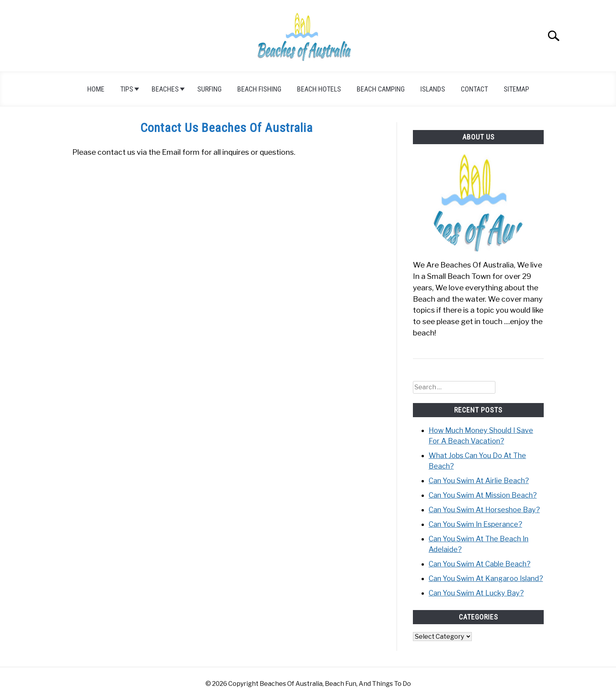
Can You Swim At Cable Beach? (479, 564)
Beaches (165, 89)
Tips (127, 89)
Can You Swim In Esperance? (475, 524)
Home (96, 89)
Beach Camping (381, 89)
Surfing (209, 89)
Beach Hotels (319, 89)
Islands (433, 89)
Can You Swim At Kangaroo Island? (486, 578)
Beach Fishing (259, 89)
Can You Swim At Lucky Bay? (476, 593)
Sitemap (516, 89)
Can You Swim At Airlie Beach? (479, 481)
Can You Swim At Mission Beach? (483, 495)
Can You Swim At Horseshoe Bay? (484, 510)
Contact (474, 89)
